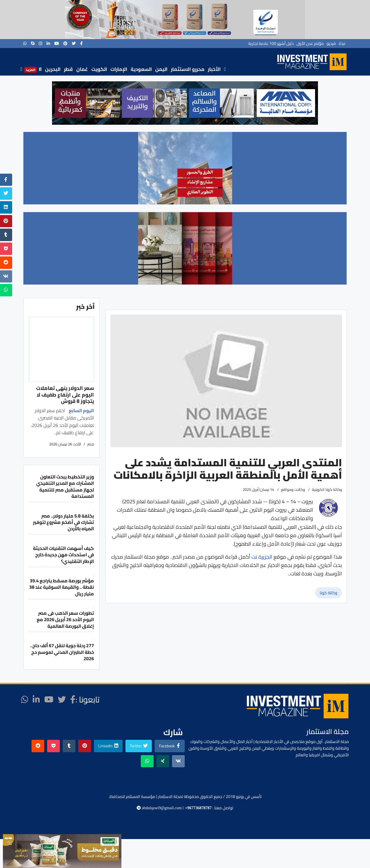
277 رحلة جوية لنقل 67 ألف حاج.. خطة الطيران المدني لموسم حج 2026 (62, 652)
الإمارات (119, 69)
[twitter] (74, 43)
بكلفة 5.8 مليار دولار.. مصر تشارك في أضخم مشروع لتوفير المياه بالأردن (63, 522)
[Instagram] (40, 43)
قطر (68, 69)
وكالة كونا (329, 593)
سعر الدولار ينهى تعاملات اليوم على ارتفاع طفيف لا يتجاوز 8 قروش (65, 394)
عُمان (82, 69)
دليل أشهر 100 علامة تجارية (271, 43)
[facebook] (81, 43)
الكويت (99, 69)
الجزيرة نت (261, 557)
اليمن (161, 69)
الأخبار (214, 69)
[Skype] (33, 43)
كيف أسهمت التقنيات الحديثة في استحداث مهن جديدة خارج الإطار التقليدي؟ (63, 555)
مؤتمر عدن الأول (310, 43)
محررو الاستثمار (188, 69)
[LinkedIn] (48, 43)
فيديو (331, 43)
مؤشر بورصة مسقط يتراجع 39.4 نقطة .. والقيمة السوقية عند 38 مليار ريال (62, 587)
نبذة (342, 43)
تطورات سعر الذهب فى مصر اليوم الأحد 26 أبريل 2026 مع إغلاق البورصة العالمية (65, 620)
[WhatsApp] (25, 43)
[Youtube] (57, 43)
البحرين (53, 69)
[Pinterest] (65, 43)
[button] (61, 103)
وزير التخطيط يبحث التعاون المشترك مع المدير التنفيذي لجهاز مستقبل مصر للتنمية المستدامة (65, 486)
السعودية (141, 69)
